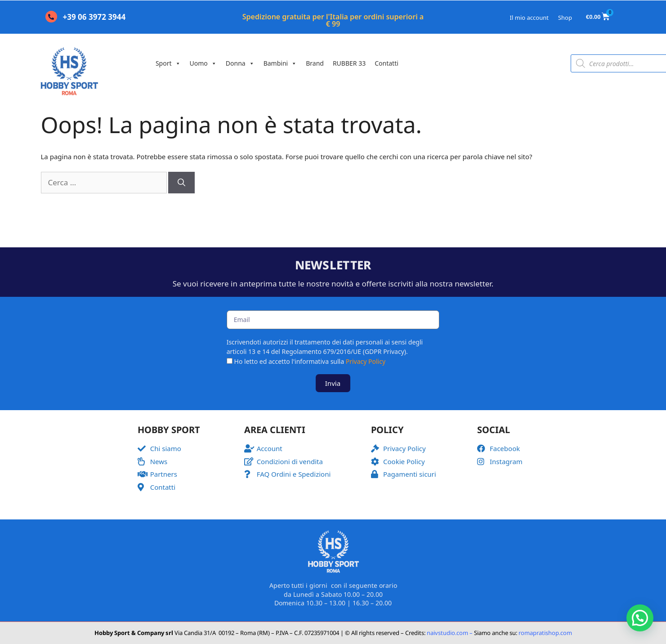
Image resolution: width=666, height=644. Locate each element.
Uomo (203, 63)
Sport (168, 63)
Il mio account (529, 18)
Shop (565, 18)
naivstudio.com (447, 633)
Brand (315, 63)
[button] (640, 618)
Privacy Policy (366, 361)
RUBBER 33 (349, 63)
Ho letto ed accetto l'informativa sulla (310, 361)
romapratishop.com (545, 633)
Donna (240, 63)
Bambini (280, 63)
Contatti (387, 63)
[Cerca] (181, 183)
